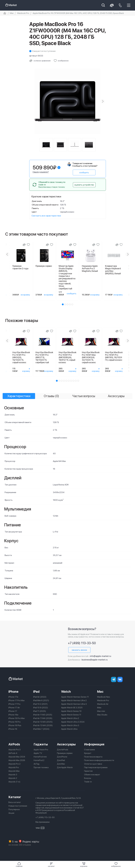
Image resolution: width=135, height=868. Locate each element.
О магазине (90, 750)
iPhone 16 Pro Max (17, 718)
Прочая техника (41, 767)
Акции (11, 813)
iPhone (13, 692)
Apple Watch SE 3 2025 (72, 708)
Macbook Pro (103, 700)
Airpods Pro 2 (14, 764)
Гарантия (88, 771)
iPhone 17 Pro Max (17, 700)
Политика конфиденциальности (99, 760)
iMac (99, 708)
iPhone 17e (13, 697)
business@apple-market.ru (95, 660)
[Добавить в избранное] (61, 61)
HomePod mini (40, 757)
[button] (51, 865)
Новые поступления (18, 806)
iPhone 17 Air (14, 708)
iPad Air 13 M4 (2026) (43, 725)
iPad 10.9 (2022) (41, 708)
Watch (66, 692)
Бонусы (88, 778)
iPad (36, 692)
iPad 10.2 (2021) (40, 704)
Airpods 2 (13, 778)
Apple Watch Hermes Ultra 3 (74, 704)
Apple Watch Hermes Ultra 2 (74, 700)
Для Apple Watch (65, 767)
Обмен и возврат (92, 775)
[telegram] (114, 679)
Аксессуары (66, 744)
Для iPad (61, 760)
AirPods (14, 744)
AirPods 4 (13, 753)
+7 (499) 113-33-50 (82, 643)
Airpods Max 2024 (17, 757)
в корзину (25, 295)
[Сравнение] (24, 245)
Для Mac (61, 764)
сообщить (84, 172)
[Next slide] (103, 101)
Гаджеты (41, 744)
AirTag (36, 764)
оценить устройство (84, 185)
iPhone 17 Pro (14, 704)
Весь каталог (15, 802)
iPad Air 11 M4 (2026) (43, 718)
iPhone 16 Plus (15, 725)
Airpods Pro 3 (15, 750)
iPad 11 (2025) (40, 711)
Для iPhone (62, 757)
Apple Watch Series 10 (71, 711)
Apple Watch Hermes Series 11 (75, 697)
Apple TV (38, 753)
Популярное (14, 809)
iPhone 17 (13, 711)
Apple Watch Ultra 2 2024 (73, 722)
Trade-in (88, 782)
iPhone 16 (13, 729)
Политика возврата (93, 757)
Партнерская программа (96, 767)
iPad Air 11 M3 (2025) (43, 715)
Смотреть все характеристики (46, 216)
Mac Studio (102, 715)
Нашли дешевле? (41, 172)
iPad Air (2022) (40, 697)
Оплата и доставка (93, 764)
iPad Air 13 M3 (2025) (43, 722)
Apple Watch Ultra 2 (70, 718)
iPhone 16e (13, 715)
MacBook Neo (104, 697)
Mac (100, 692)
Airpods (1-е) (14, 782)
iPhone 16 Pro (15, 722)
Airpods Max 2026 (17, 760)
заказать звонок (79, 650)
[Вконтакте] (120, 679)
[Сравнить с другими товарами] (40, 61)
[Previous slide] (7, 254)
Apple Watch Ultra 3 (70, 725)
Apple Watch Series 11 (71, 715)
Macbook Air (103, 704)
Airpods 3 (13, 775)
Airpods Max (14, 771)
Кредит (88, 753)
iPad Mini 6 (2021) (41, 700)
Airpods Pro (14, 767)
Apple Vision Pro (41, 750)
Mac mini (101, 711)
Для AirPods (63, 750)
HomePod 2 (39, 760)
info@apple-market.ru (101, 656)
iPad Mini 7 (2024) (41, 729)
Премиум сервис (65, 753)
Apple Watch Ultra (69, 729)
